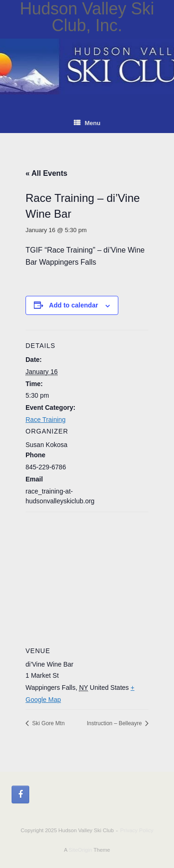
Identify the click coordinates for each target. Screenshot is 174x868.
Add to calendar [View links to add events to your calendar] (74, 305)
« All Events (46, 173)
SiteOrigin (81, 850)
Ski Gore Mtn (48, 723)
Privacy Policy (137, 830)
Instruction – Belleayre (115, 723)
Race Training (45, 420)
